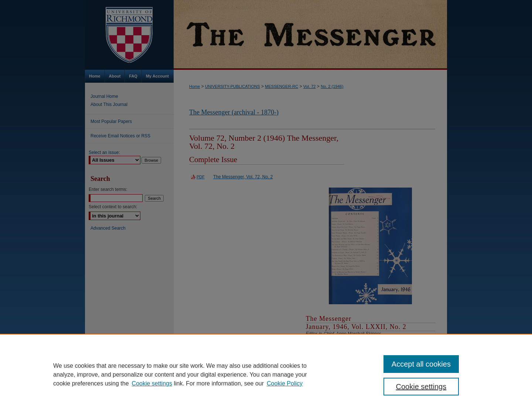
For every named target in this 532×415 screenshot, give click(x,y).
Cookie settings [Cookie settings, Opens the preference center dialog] (421, 387)
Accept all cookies (421, 364)
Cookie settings (152, 383)
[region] (266, 374)
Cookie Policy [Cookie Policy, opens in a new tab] (285, 383)
